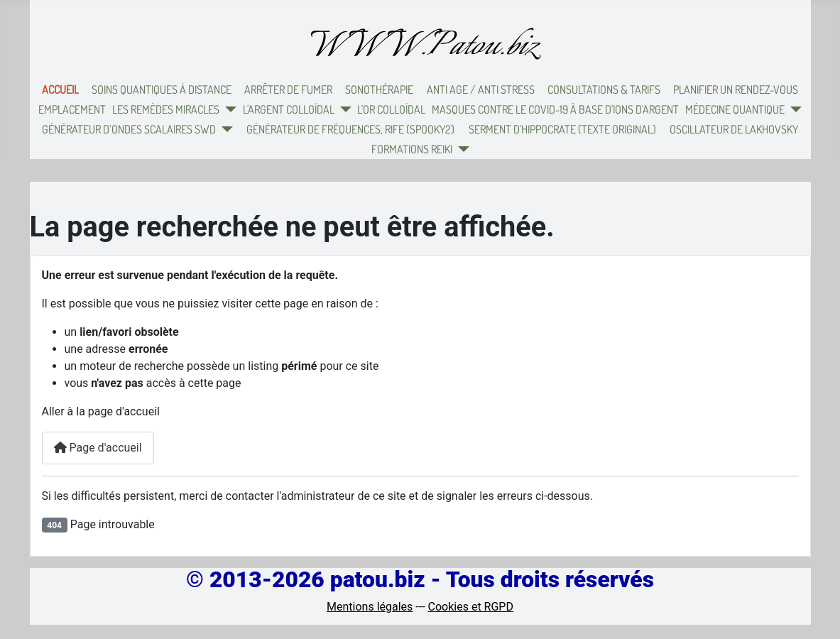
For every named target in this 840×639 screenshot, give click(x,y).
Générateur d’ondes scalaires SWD (129, 129)
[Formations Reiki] (461, 149)
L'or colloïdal (391, 109)
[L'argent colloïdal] (343, 109)
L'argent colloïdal (289, 109)
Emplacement (72, 109)
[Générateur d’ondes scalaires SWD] (224, 129)
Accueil (60, 89)
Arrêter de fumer (288, 89)
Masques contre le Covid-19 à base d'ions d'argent (555, 109)
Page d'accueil (98, 448)
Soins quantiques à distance (162, 89)
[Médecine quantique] (793, 109)
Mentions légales (370, 607)
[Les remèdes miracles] (228, 109)
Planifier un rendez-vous (736, 89)
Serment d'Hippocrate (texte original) (562, 129)
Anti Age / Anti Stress (481, 89)
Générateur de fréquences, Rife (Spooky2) (350, 129)
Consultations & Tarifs (604, 89)
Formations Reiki (412, 149)
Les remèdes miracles (166, 109)
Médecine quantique (735, 109)
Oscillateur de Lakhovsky (734, 129)
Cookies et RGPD (471, 607)
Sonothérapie (379, 89)
